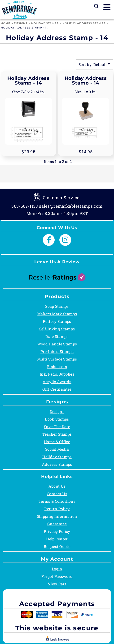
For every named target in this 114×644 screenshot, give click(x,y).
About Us (57, 486)
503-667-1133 (25, 206)
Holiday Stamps (45, 23)
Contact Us (57, 494)
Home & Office (57, 442)
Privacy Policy (57, 531)
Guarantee (57, 524)
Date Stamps (57, 336)
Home (5, 23)
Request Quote (57, 546)
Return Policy (57, 509)
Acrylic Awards (57, 382)
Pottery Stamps (57, 321)
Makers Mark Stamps (57, 314)
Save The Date (57, 427)
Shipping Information (57, 516)
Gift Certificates (57, 389)
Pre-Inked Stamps (57, 351)
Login (57, 569)
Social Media (57, 449)
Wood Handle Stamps (57, 344)
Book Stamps (57, 419)
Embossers (57, 367)
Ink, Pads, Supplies (57, 374)
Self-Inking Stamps (57, 329)
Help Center (57, 539)
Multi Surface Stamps (57, 359)
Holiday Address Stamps (84, 23)
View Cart (57, 584)
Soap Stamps (57, 306)
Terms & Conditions (57, 501)
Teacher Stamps (57, 434)
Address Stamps (57, 464)
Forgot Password (57, 576)
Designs (21, 23)
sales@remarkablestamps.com (71, 206)
